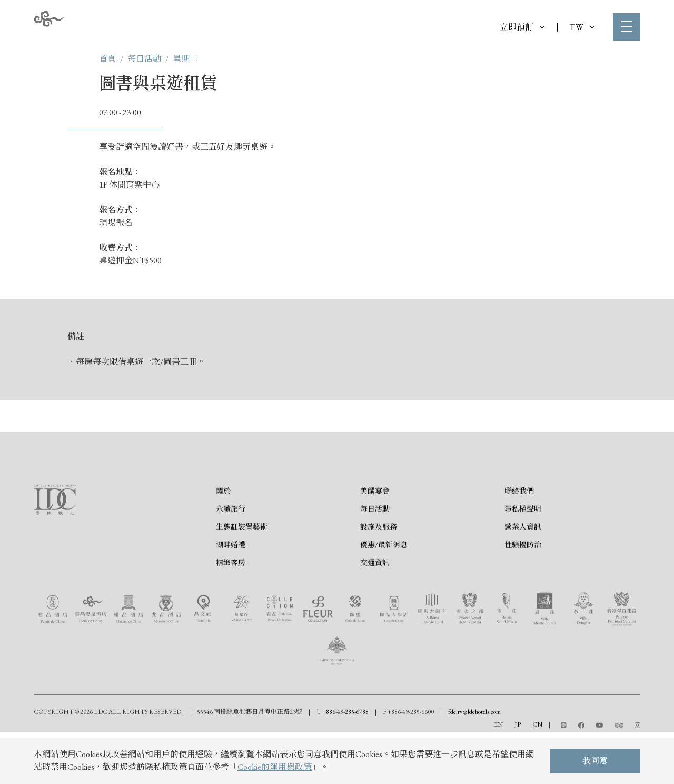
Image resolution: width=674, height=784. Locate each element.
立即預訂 (522, 27)
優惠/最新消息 (384, 593)
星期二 (185, 59)
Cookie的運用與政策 (275, 767)
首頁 (107, 59)
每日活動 (144, 59)
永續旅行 (231, 557)
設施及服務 (379, 575)
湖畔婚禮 (231, 593)
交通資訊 (375, 611)
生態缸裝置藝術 (242, 575)
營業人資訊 (523, 575)
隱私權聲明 (523, 557)
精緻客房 (231, 611)
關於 (223, 540)
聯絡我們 (519, 540)
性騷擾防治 (523, 593)
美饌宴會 (375, 540)
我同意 (595, 761)
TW (582, 27)
